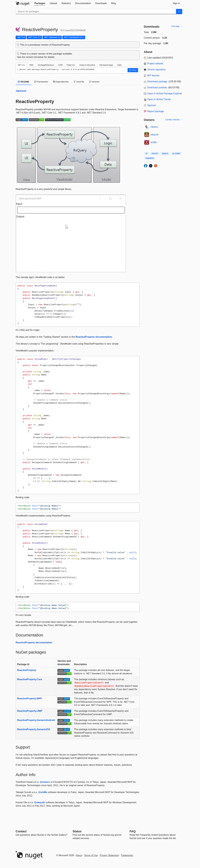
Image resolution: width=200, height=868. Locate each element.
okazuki (154, 135)
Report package (156, 111)
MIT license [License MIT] (153, 76)
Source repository (157, 70)
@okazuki (39, 802)
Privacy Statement (109, 855)
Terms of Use (91, 855)
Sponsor (152, 105)
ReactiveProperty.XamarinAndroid (36, 720)
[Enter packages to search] (96, 12)
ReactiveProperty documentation (94, 337)
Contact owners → (174, 120)
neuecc (154, 127)
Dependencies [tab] (61, 82)
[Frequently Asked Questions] (133, 831)
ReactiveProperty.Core (30, 679)
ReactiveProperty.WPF (30, 699)
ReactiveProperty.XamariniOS (34, 729)
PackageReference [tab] (46, 65)
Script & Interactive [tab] (87, 65)
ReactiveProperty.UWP (30, 711)
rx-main (176, 153)
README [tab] (24, 82)
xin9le (154, 142)
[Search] (179, 12)
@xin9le (43, 792)
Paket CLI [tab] (71, 65)
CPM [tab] (60, 65)
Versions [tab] (94, 82)
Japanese (21, 91)
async (165, 153)
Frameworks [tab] (41, 82)
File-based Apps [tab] (106, 65)
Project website (155, 64)
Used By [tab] (79, 82)
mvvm (155, 153)
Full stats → (177, 26)
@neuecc (45, 782)
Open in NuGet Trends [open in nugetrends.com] (159, 99)
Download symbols (157, 87)
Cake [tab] (119, 65)
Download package (157, 81)
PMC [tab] (31, 65)
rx (147, 153)
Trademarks (127, 855)
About (79, 855)
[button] (133, 70)
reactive (150, 158)
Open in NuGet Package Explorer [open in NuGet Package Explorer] (165, 93)
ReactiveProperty (27, 670)
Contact (21, 831)
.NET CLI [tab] (21, 65)
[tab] (40, 3)
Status (77, 831)
